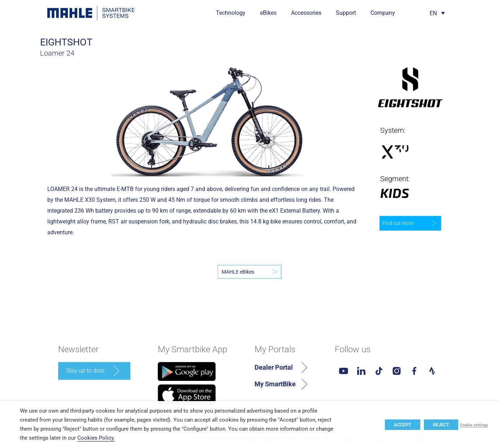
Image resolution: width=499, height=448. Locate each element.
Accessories (306, 13)
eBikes (268, 13)
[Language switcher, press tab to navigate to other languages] (437, 13)
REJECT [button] (441, 425)
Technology (231, 13)
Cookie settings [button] (474, 425)
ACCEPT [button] (403, 425)
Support (346, 13)
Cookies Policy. (96, 438)
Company (383, 13)
